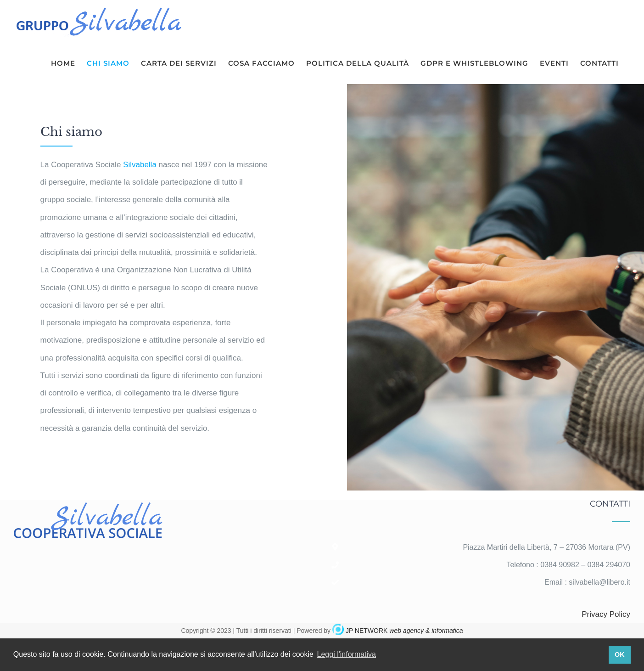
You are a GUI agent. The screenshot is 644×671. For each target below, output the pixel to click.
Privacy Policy (606, 614)
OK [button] (620, 654)
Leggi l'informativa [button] (347, 654)
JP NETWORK (404, 631)
